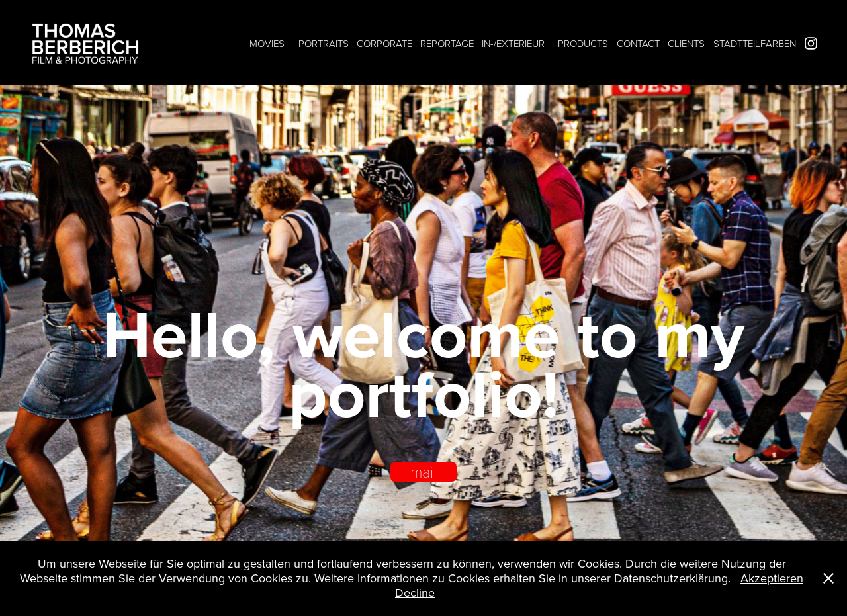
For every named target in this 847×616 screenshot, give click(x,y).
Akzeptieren (772, 578)
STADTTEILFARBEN (755, 43)
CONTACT (638, 43)
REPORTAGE (447, 43)
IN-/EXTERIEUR (513, 43)
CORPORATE (384, 43)
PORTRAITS (324, 43)
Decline (415, 593)
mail (423, 472)
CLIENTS (686, 43)
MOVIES (267, 43)
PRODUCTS (583, 43)
